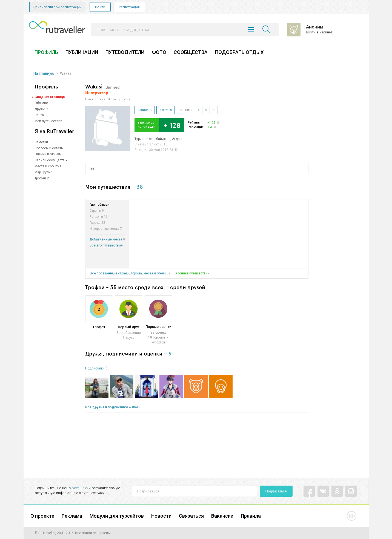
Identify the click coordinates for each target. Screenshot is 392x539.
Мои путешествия (48, 121)
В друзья (166, 110)
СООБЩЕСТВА (191, 52)
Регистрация (129, 7)
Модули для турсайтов (117, 516)
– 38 (137, 187)
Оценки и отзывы (48, 154)
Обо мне (41, 103)
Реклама (72, 516)
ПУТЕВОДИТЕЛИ (125, 52)
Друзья (40, 109)
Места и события (48, 166)
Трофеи (40, 178)
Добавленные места (106, 240)
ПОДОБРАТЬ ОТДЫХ (239, 52)
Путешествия (95, 99)
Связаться (191, 516)
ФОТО (159, 52)
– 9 (168, 353)
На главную (44, 73)
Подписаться (276, 491)
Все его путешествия (106, 246)
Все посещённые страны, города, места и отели (128, 273)
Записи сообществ (50, 160)
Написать (145, 110)
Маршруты (42, 172)
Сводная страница (50, 97)
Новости (161, 516)
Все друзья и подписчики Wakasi (112, 407)
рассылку (80, 488)
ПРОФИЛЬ (46, 52)
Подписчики (95, 369)
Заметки (41, 142)
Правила (251, 516)
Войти (100, 7)
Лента (39, 115)
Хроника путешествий (192, 273)
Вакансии (222, 516)
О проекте (42, 516)
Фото (112, 99)
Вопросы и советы (49, 148)
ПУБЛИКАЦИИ (82, 52)
